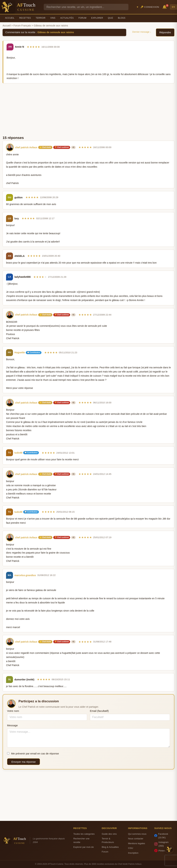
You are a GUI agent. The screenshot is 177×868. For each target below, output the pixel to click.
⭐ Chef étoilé (45, 147)
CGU (131, 848)
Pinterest (161, 851)
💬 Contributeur (34, 353)
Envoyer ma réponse (24, 762)
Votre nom (13, 711)
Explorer (97, 18)
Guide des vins (109, 834)
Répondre (165, 32)
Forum (82, 18)
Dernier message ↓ (142, 32)
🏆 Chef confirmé (62, 147)
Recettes (25, 18)
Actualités (67, 18)
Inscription (133, 853)
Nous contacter (136, 839)
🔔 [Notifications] (165, 7)
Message (12, 725)
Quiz (110, 18)
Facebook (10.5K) (161, 836)
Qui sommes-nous (137, 834)
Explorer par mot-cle (83, 847)
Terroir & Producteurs (108, 840)
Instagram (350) (161, 844)
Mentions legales (137, 843)
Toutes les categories (84, 834)
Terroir (41, 18)
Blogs (122, 18)
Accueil (10, 18)
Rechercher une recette (81, 840)
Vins (53, 18)
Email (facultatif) (99, 711)
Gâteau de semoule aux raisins (56, 32)
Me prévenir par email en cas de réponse (33, 753)
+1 (73, 147)
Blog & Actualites (110, 847)
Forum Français (22, 26)
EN (174, 7)
